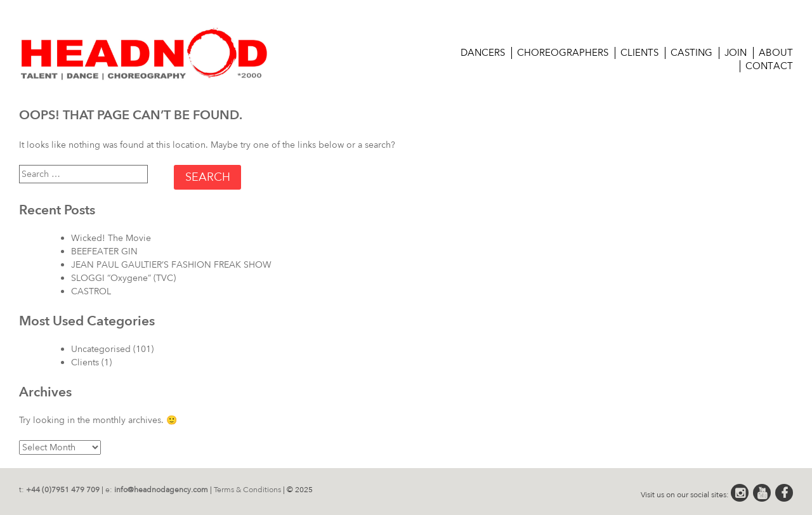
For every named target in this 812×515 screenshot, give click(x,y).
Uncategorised (101, 349)
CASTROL (91, 291)
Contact (769, 66)
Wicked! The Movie (111, 238)
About (776, 53)
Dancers (483, 53)
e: (157, 490)
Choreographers (563, 53)
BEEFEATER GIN (104, 251)
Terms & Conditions (247, 490)
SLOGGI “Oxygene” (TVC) (123, 278)
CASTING (691, 53)
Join (736, 53)
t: (59, 490)
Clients (639, 53)
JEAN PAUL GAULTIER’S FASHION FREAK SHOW (171, 265)
